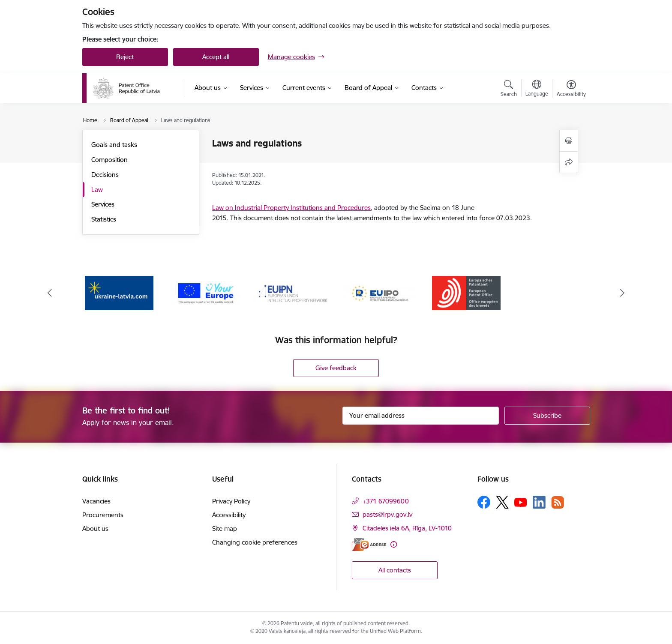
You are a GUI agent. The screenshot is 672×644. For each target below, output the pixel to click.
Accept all (216, 57)
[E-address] (369, 544)
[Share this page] (569, 162)
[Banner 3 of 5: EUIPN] (293, 292)
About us (95, 529)
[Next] (623, 293)
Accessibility (229, 515)
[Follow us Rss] (558, 502)
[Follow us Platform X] (502, 502)
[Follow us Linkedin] (539, 502)
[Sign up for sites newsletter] (547, 416)
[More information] (394, 544)
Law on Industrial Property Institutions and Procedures (291, 208)
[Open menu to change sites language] (537, 89)
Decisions (105, 175)
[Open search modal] (509, 90)
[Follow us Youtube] (521, 502)
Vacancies (96, 501)
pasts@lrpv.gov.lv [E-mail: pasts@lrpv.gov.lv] (387, 514)
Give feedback (336, 368)
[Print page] (569, 141)
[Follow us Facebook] (484, 502)
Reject (125, 57)
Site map (225, 529)
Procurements (103, 515)
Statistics (104, 219)
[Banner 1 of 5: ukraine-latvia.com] (119, 292)
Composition (109, 160)
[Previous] (50, 293)
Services (103, 204)
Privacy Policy (231, 501)
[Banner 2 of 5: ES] (206, 292)
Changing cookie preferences (255, 542)
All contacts (395, 570)
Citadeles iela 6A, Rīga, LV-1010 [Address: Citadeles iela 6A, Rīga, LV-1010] (407, 528)
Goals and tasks (114, 145)
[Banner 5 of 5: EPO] (466, 292)
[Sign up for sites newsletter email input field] (421, 416)
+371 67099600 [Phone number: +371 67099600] (386, 501)
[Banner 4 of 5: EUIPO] (379, 292)
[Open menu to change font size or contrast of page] (571, 90)
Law (97, 190)
